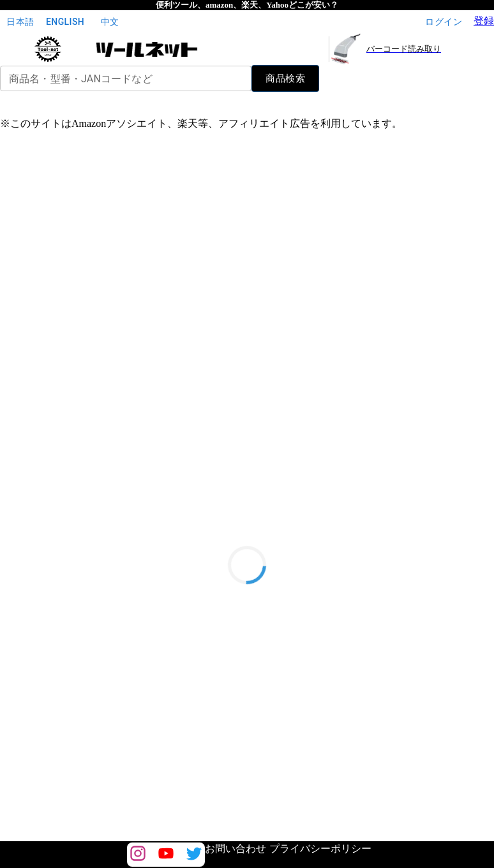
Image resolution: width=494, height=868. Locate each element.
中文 (110, 22)
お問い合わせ (236, 849)
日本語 (20, 22)
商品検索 (285, 78)
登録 (484, 21)
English (65, 22)
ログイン (444, 22)
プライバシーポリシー (320, 849)
